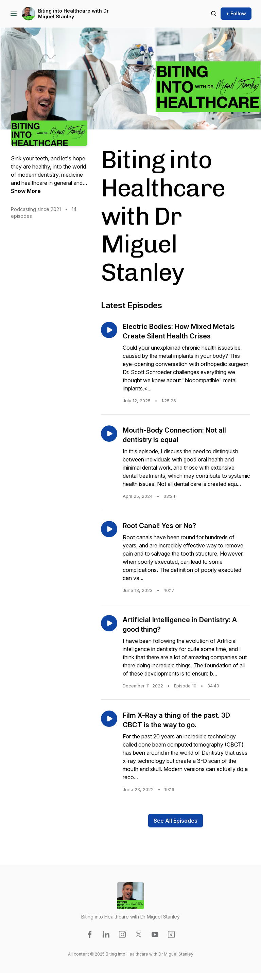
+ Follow (236, 13)
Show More (26, 191)
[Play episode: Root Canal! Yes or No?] (109, 529)
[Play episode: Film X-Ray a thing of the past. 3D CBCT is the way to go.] (109, 719)
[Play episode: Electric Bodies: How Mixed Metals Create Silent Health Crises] (109, 330)
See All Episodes (176, 821)
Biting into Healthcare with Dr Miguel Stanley (73, 14)
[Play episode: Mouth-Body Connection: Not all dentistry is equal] (109, 434)
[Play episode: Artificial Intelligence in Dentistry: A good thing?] (109, 623)
